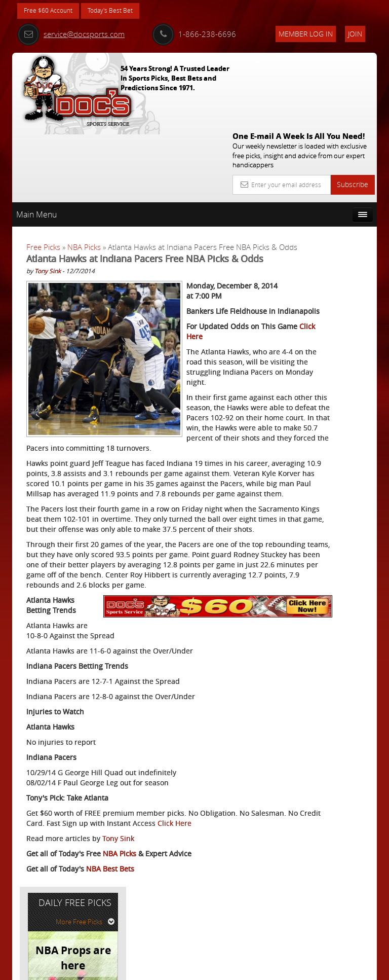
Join (355, 34)
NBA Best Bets (110, 932)
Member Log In (306, 34)
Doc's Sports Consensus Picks (333, 325)
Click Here (43, 886)
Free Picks (43, 172)
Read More (339, 413)
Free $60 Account (52, 11)
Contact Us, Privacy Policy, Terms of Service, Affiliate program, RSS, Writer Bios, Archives (255, 968)
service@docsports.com (71, 34)
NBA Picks (84, 172)
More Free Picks (331, 197)
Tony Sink (48, 220)
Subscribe (353, 109)
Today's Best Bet (122, 11)
